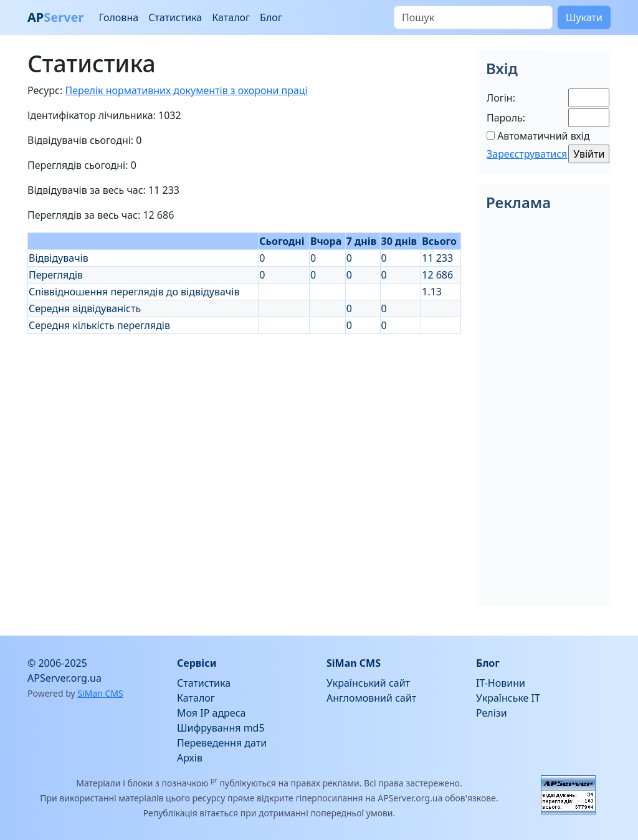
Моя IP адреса (211, 713)
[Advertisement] (244, 421)
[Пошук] (473, 17)
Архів (190, 758)
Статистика (175, 17)
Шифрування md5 (221, 728)
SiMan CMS (100, 693)
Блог (271, 17)
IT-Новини (501, 683)
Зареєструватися (527, 154)
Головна (118, 17)
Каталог (231, 17)
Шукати (584, 17)
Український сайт (368, 683)
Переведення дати (222, 743)
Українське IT (508, 698)
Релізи (492, 713)
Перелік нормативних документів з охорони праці (186, 90)
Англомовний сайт (371, 698)
